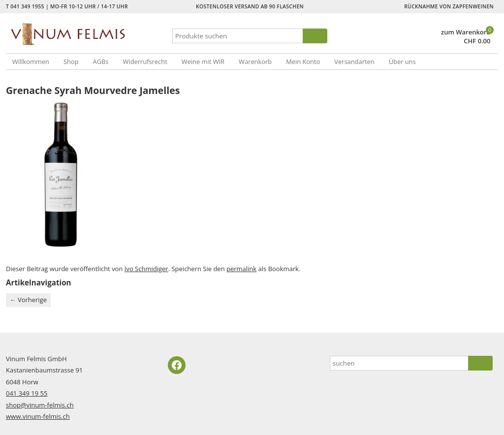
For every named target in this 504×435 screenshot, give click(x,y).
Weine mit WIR (203, 62)
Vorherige (29, 300)
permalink (241, 269)
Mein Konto (303, 62)
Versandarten (354, 62)
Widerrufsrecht (145, 62)
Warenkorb (255, 62)
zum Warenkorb (466, 32)
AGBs (101, 62)
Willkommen (31, 62)
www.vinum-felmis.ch (38, 416)
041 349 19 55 (27, 393)
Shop (71, 62)
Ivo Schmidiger (146, 269)
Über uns (402, 62)
